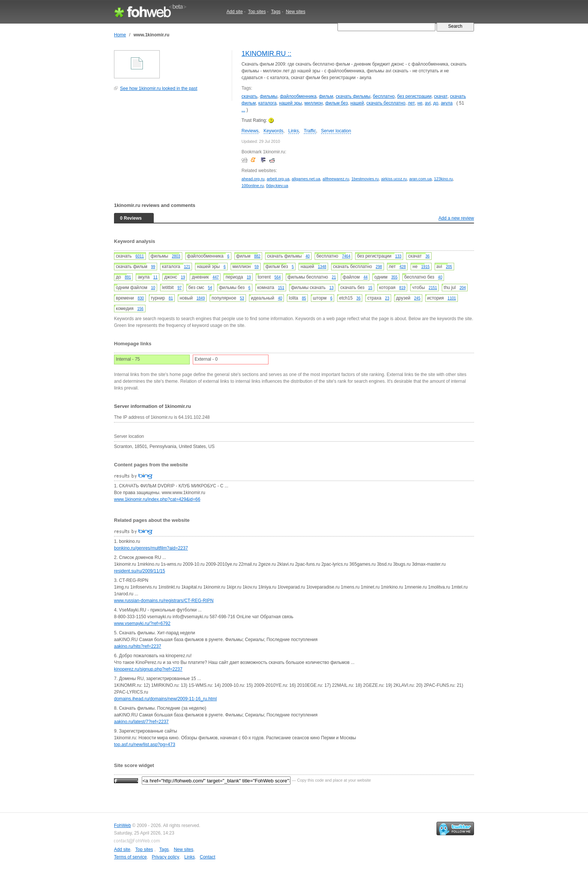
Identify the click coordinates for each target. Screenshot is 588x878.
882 (257, 256)
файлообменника (298, 96)
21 (334, 277)
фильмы (269, 96)
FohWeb (122, 826)
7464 (346, 256)
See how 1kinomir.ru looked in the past (159, 88)
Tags (276, 12)
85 (304, 298)
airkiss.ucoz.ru (394, 179)
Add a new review (456, 218)
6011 (139, 256)
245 (417, 298)
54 (210, 288)
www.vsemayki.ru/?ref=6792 (142, 623)
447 (216, 277)
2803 (176, 256)
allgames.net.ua (306, 179)
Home (120, 35)
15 (370, 288)
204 (463, 288)
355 (394, 277)
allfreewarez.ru (336, 179)
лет (412, 103)
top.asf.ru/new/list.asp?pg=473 (145, 745)
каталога (268, 103)
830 (141, 298)
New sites (295, 12)
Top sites (257, 12)
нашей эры (290, 103)
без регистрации (414, 96)
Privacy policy (166, 857)
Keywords (274, 131)
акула (446, 103)
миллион (314, 103)
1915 (425, 267)
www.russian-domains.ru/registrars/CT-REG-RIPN (164, 601)
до (436, 103)
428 (403, 267)
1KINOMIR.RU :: (266, 54)
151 (281, 288)
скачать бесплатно (386, 103)
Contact (208, 857)
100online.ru (253, 186)
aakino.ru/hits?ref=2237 (138, 646)
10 (153, 288)
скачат (441, 96)
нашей (357, 103)
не (420, 103)
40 (308, 256)
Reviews (250, 131)
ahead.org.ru (253, 179)
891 (128, 277)
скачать (249, 96)
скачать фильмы (353, 96)
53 (242, 298)
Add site (235, 12)
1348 (322, 267)
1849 (201, 298)
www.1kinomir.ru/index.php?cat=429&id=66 (157, 499)
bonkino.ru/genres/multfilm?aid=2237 (151, 548)
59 (257, 267)
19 (183, 277)
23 (387, 298)
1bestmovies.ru (365, 179)
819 (403, 288)
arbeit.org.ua (278, 179)
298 (379, 267)
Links (294, 131)
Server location (336, 131)
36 (428, 256)
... (243, 110)
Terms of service (130, 857)
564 (278, 277)
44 (365, 277)
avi (428, 103)
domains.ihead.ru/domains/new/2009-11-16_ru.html (165, 699)
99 (153, 267)
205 (449, 267)
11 (155, 277)
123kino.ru (443, 179)
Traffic (310, 131)
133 (398, 256)
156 (140, 309)
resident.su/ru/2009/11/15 (139, 571)
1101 (452, 298)
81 (171, 298)
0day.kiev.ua (277, 186)
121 (187, 267)
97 (179, 288)
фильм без (336, 103)
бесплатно (384, 96)
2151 (433, 288)
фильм (326, 96)
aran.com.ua (420, 179)
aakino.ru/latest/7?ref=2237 (141, 722)
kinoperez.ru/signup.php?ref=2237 (148, 669)
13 (331, 288)
